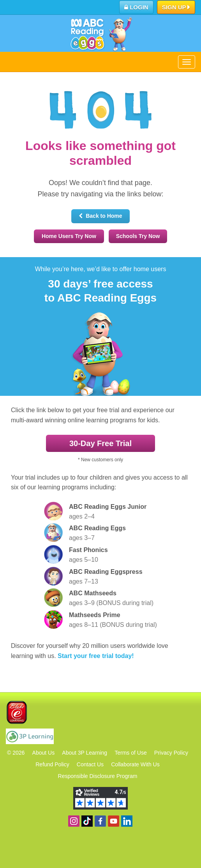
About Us (44, 753)
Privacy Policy (171, 753)
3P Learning (30, 736)
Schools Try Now (138, 236)
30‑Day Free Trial (100, 443)
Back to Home (100, 216)
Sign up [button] (176, 8)
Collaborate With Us (135, 764)
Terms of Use (130, 753)
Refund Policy (52, 764)
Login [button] (136, 7)
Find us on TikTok (87, 821)
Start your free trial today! (96, 656)
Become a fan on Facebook (100, 821)
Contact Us (90, 764)
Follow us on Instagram (74, 821)
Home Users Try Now (69, 236)
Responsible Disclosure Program (98, 776)
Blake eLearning (17, 712)
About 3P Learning (85, 753)
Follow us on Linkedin (127, 821)
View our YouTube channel (114, 821)
